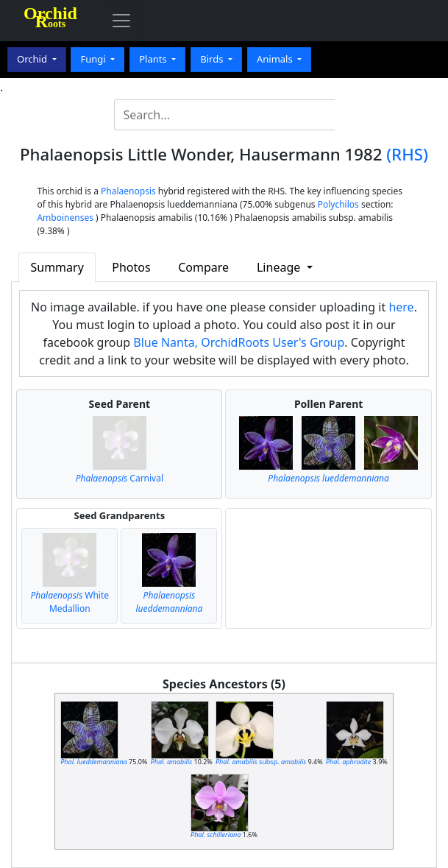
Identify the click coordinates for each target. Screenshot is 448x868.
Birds (213, 59)
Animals (276, 59)
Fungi (94, 59)
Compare (203, 267)
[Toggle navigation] (121, 21)
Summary (57, 267)
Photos (131, 267)
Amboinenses (65, 218)
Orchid (33, 59)
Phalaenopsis (128, 191)
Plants (154, 59)
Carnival (120, 478)
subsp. (261, 762)
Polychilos (338, 204)
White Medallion (70, 602)
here (401, 307)
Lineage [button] (280, 267)
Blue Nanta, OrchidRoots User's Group (239, 342)
